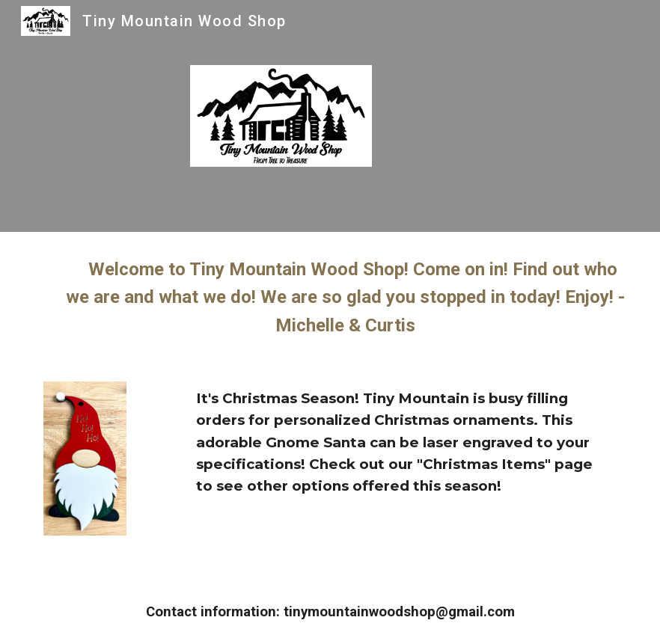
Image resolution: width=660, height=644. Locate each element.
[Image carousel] (85, 471)
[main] (330, 298)
